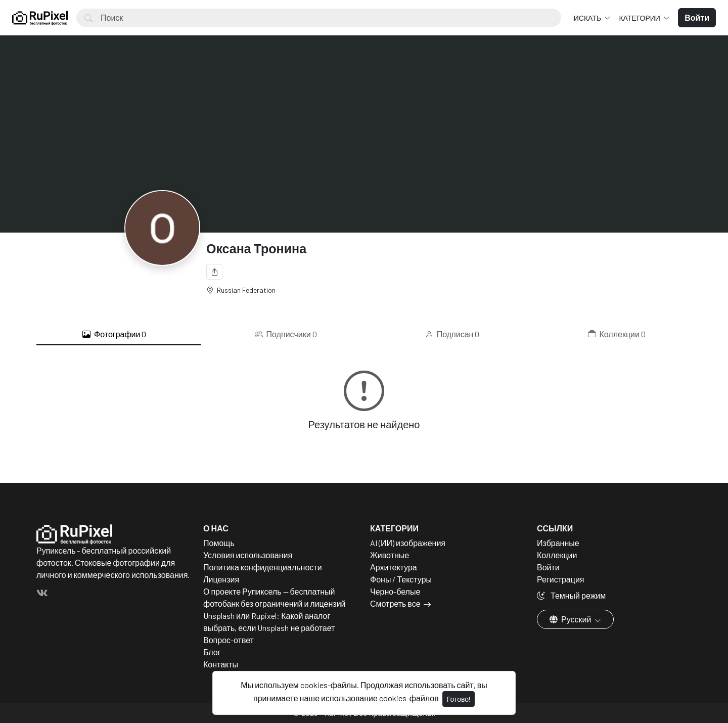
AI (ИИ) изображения (408, 543)
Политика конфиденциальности (263, 567)
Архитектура (394, 567)
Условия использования (248, 555)
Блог (212, 652)
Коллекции (617, 334)
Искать (588, 18)
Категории (640, 18)
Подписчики (286, 334)
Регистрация (561, 579)
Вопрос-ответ (229, 640)
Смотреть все (395, 603)
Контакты (221, 664)
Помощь (219, 543)
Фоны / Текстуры (401, 579)
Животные (390, 555)
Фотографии (114, 334)
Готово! (459, 699)
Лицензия (221, 579)
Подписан (452, 334)
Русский (571, 619)
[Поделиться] (214, 272)
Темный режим (571, 595)
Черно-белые (395, 591)
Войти (548, 567)
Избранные (558, 543)
